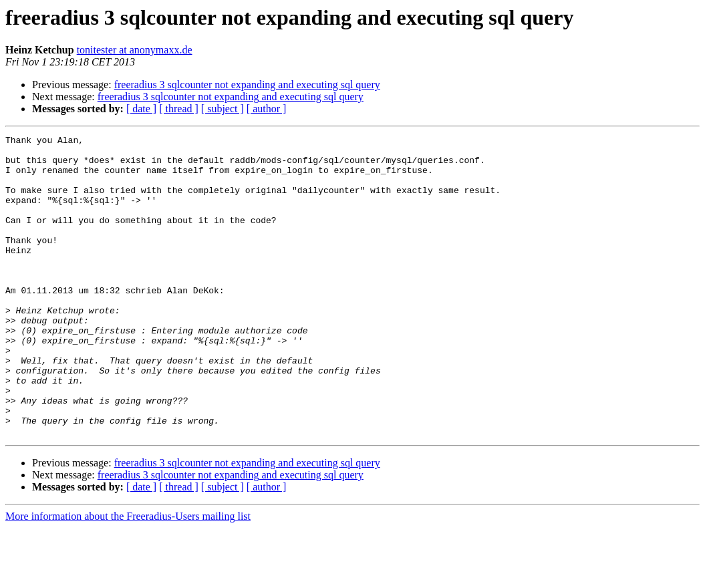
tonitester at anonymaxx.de (135, 50)
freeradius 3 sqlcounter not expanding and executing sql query (247, 85)
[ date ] (141, 109)
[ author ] (267, 109)
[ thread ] (179, 109)
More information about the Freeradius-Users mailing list (128, 576)
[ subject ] (223, 109)
